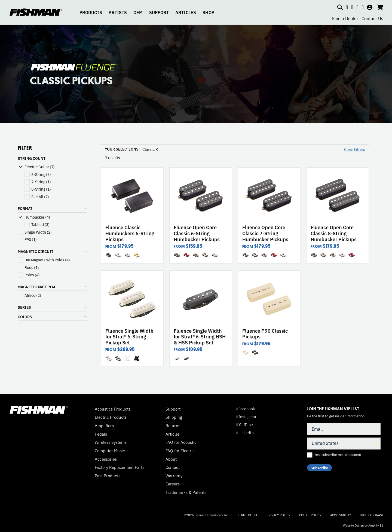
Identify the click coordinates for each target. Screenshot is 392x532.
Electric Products (111, 417)
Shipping (174, 417)
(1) (41, 182)
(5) (41, 174)
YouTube (245, 425)
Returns (173, 426)
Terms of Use (248, 515)
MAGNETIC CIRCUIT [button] (36, 251)
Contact (173, 467)
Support (173, 409)
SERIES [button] (24, 307)
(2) (38, 232)
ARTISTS (118, 12)
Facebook (246, 409)
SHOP (208, 12)
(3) (40, 224)
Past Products (108, 476)
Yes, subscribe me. (338, 455)
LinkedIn (245, 433)
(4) (47, 260)
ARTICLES (186, 12)
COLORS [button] (25, 317)
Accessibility (341, 515)
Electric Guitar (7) (40, 167)
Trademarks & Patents (186, 492)
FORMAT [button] (25, 208)
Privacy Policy (278, 515)
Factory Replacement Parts (120, 467)
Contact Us (372, 18)
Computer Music (110, 451)
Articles (173, 434)
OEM (138, 12)
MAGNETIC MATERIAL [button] (37, 287)
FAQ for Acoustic (181, 442)
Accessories (106, 459)
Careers (173, 484)
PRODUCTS (91, 12)
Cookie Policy (310, 515)
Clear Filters (355, 149)
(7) (40, 197)
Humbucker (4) (37, 217)
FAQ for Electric (180, 451)
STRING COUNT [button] (32, 158)
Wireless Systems (111, 442)
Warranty (174, 476)
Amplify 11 (376, 525)
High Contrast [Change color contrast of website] (372, 515)
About (171, 459)
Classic (150, 149)
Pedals (101, 434)
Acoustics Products (113, 409)
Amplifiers (104, 426)
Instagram (246, 417)
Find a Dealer (345, 18)
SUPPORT (159, 12)
